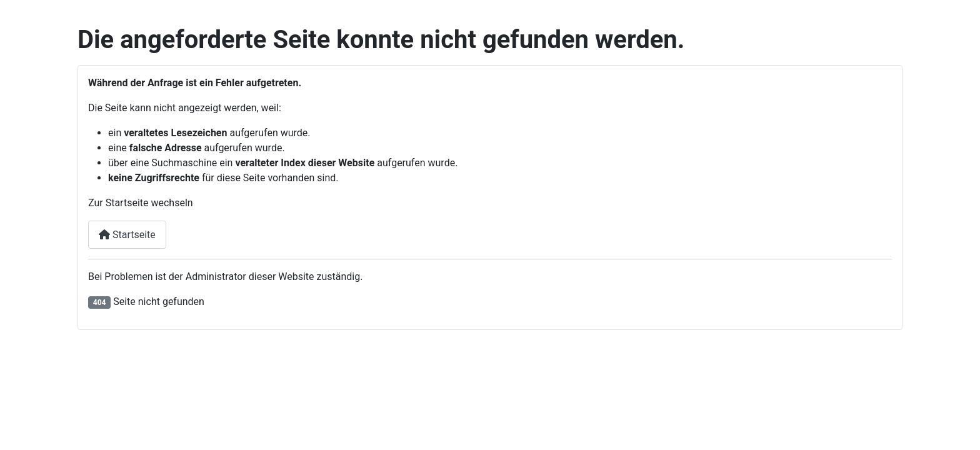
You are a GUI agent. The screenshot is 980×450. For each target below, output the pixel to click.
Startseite (127, 235)
